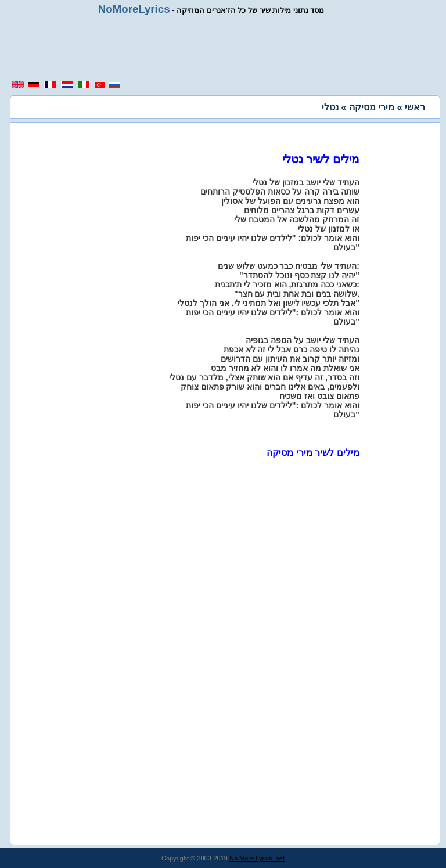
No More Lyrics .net (257, 858)
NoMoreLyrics (134, 9)
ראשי (415, 107)
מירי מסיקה (372, 107)
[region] (223, 48)
